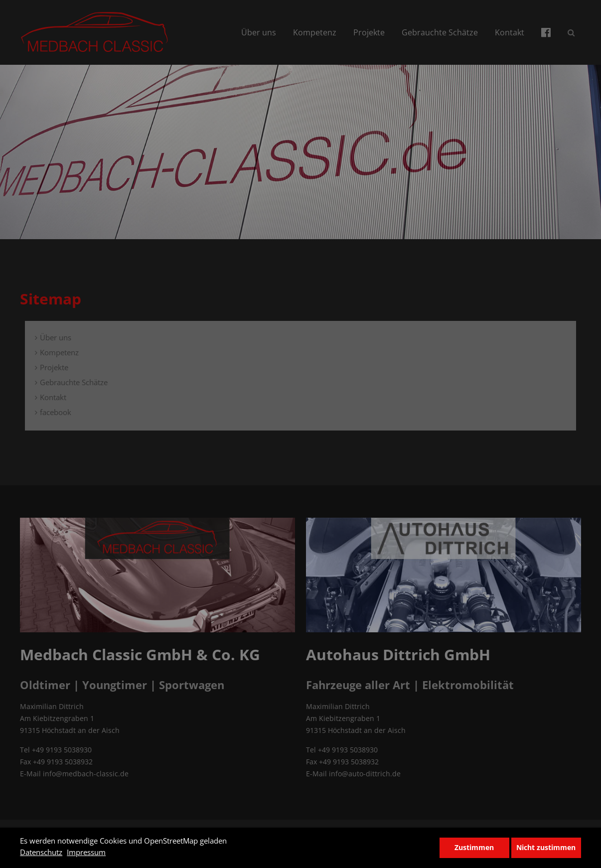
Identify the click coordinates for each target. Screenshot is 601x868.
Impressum (86, 852)
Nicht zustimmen (546, 848)
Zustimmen (474, 848)
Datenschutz (41, 852)
